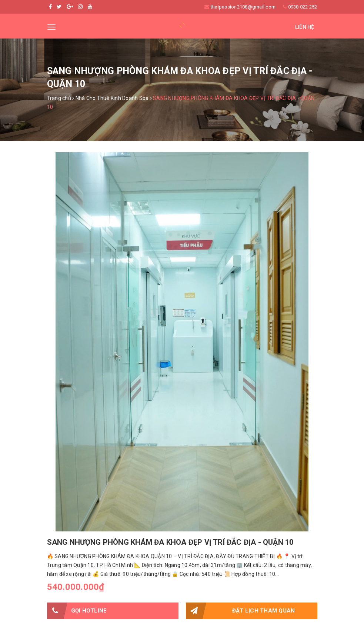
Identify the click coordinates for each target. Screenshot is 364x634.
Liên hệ (305, 27)
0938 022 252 (303, 7)
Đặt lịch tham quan (241, 611)
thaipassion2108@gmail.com (243, 7)
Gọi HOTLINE (77, 611)
